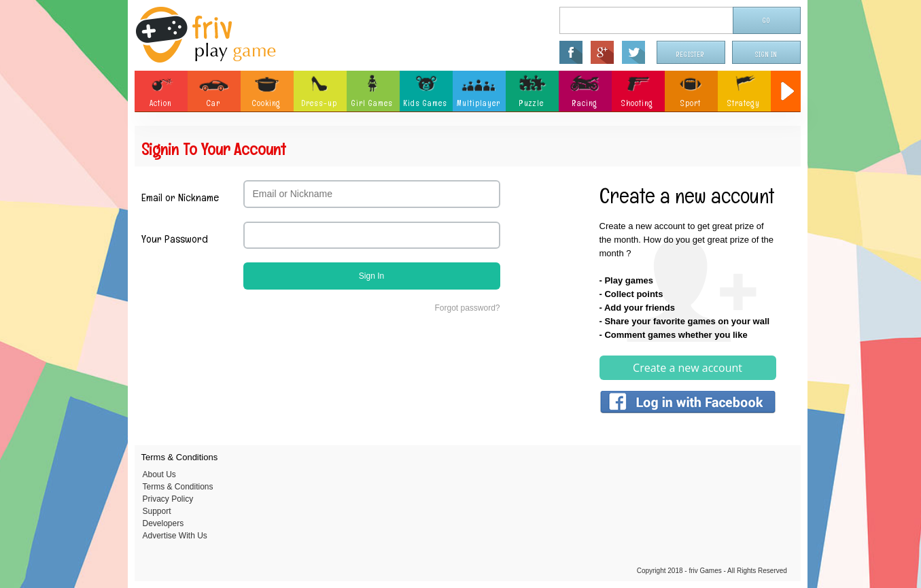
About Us (159, 474)
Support (157, 511)
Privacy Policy (168, 499)
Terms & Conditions (178, 487)
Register (691, 55)
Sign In (766, 55)
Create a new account (688, 368)
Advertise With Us (175, 536)
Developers (163, 523)
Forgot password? (467, 308)
